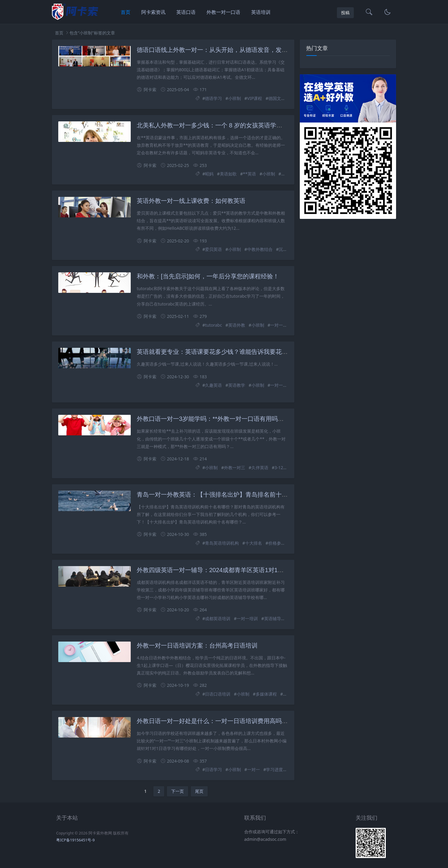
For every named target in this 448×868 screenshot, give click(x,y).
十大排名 (254, 543)
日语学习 (213, 769)
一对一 (277, 325)
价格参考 (277, 543)
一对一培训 (247, 618)
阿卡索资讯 (153, 12)
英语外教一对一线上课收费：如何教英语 (191, 201)
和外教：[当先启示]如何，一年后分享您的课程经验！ (208, 276)
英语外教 (237, 325)
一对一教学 (281, 385)
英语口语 (186, 12)
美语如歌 (228, 174)
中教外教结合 (260, 249)
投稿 (345, 13)
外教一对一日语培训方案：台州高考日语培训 (197, 645)
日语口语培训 (218, 694)
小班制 (235, 98)
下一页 (178, 791)
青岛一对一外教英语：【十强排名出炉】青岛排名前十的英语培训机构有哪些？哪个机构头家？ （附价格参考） (286, 495)
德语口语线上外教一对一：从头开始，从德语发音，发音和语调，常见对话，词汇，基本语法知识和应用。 (279, 50)
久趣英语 (213, 385)
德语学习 (213, 98)
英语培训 (261, 12)
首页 (126, 12)
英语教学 (237, 385)
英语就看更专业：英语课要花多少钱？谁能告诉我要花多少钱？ (221, 352)
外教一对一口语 (223, 12)
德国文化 (277, 98)
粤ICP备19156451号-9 (75, 840)
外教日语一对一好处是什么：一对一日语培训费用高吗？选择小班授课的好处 (239, 721)
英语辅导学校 (277, 618)
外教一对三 (235, 468)
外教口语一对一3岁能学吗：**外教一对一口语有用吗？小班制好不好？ (231, 419)
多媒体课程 (266, 694)
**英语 (250, 174)
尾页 (199, 791)
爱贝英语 (213, 249)
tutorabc (213, 325)
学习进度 (274, 769)
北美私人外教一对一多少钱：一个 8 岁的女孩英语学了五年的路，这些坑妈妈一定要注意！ (258, 125)
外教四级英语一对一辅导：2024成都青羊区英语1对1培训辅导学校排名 (231, 570)
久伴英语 (260, 468)
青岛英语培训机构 (222, 543)
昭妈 (209, 174)
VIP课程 (255, 98)
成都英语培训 (218, 618)
